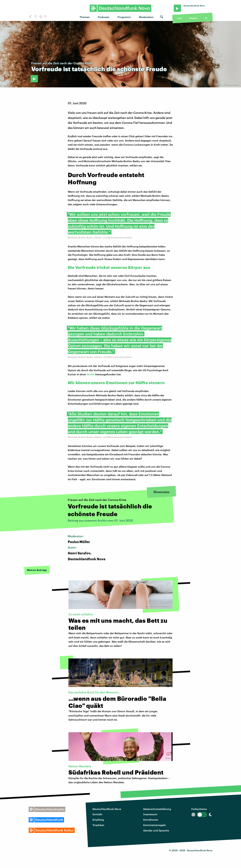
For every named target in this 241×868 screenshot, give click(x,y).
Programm (124, 17)
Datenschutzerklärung (157, 809)
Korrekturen (151, 820)
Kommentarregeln (155, 825)
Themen (85, 17)
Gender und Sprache (156, 830)
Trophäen (98, 825)
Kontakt (97, 814)
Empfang (98, 820)
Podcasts (104, 17)
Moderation (146, 17)
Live (180, 18)
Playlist (193, 18)
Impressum (150, 814)
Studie (91, 374)
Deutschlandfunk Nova (107, 809)
